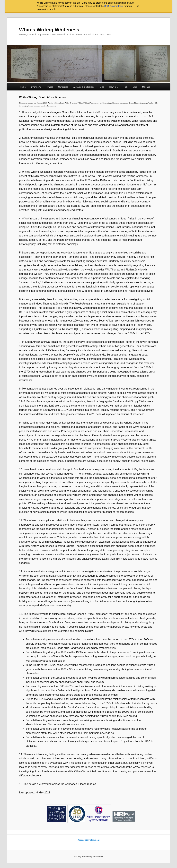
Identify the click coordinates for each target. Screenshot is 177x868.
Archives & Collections (84, 87)
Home (23, 87)
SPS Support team (114, 6)
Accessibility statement (88, 840)
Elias (102, 87)
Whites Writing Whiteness (49, 30)
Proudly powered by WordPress (88, 857)
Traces (50, 87)
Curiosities (63, 87)
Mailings (146, 87)
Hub (126, 87)
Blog (135, 87)
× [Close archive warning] (138, 6)
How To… (114, 87)
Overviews (36, 87)
